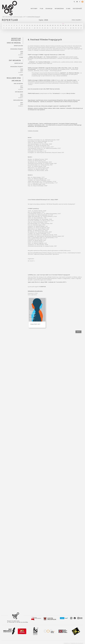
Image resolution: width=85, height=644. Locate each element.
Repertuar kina (18, 46)
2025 (22, 53)
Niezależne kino (18, 100)
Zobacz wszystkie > (77, 20)
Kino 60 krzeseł (9, 17)
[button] (74, 2)
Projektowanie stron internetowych (77, 643)
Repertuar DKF (19, 63)
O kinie (21, 57)
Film (4, 17)
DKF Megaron (15, 60)
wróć (78, 332)
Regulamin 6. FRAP (33, 293)
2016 (22, 88)
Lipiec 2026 (43, 20)
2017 (25, 17)
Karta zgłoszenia (32, 295)
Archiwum (16, 81)
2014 (22, 104)
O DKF (21, 75)
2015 (22, 103)
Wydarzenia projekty (18, 17)
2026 (22, 52)
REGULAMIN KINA (14, 78)
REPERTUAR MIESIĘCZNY (16, 39)
